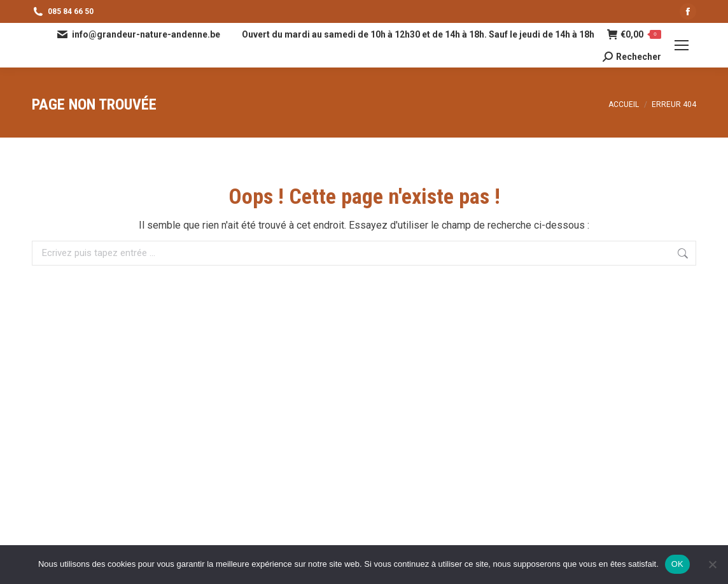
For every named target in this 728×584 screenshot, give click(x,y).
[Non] (712, 564)
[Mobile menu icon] (682, 45)
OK (677, 564)
